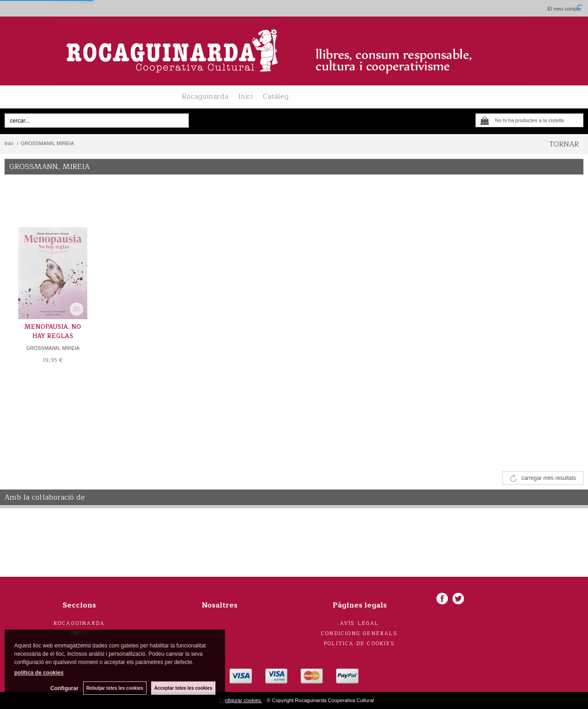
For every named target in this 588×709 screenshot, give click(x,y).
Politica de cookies (359, 644)
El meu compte (564, 9)
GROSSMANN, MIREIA (53, 348)
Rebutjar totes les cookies (115, 688)
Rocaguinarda (205, 96)
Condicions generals (359, 633)
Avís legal (360, 623)
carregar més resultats (549, 478)
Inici (246, 96)
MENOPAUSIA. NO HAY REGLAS (53, 332)
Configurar (65, 688)
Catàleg (276, 96)
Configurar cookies (240, 700)
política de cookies (39, 673)
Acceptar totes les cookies (183, 688)
